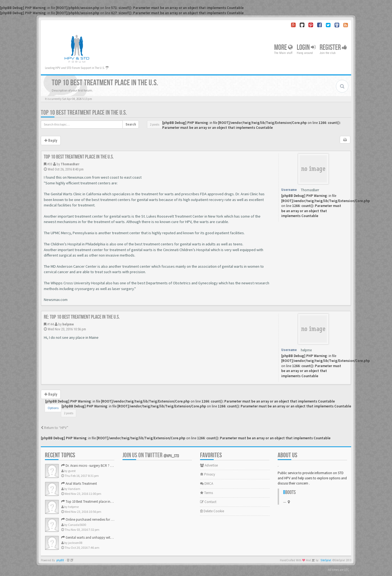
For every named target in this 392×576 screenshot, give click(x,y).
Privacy (208, 474)
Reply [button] (51, 141)
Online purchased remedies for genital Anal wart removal (105, 519)
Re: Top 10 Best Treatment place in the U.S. (82, 317)
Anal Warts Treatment (79, 484)
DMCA (207, 484)
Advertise (209, 465)
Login (306, 48)
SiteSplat (326, 560)
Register (333, 48)
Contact (208, 502)
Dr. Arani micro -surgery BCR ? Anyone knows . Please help (106, 466)
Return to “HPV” (55, 428)
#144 (50, 324)
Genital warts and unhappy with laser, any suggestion (102, 537)
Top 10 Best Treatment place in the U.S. (84, 113)
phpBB (60, 560)
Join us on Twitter (151, 455)
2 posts (155, 124)
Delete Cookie (212, 511)
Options (53, 408)
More (283, 48)
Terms (206, 493)
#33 (50, 164)
